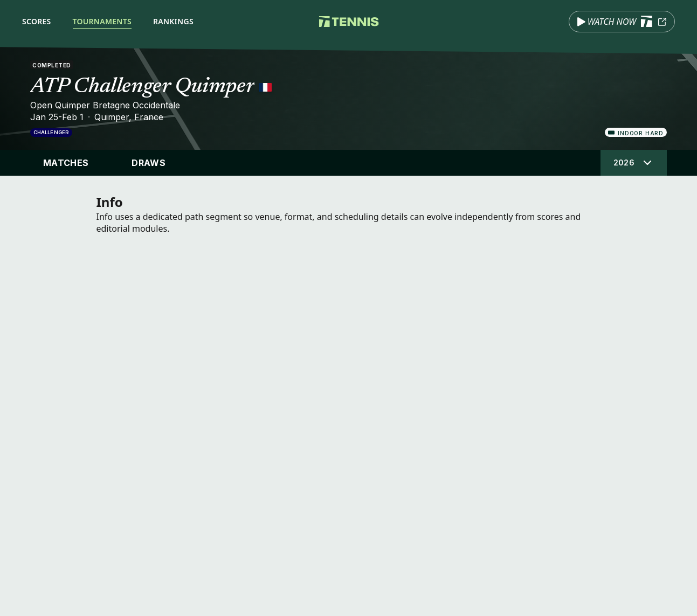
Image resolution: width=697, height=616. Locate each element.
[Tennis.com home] (348, 22)
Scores (37, 21)
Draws (149, 163)
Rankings (173, 21)
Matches (66, 163)
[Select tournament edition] (634, 163)
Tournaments (102, 21)
